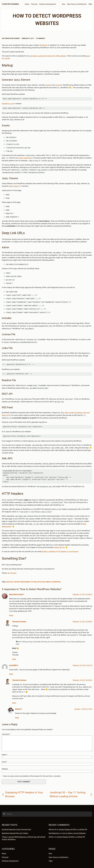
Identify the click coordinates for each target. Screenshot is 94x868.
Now (64, 4)
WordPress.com (8, 103)
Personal (34, 4)
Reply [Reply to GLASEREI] (11, 665)
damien (18, 700)
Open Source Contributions (77, 4)
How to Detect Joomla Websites (74, 824)
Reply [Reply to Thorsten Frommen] (14, 650)
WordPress (44, 45)
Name (5, 746)
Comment (6, 725)
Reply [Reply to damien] (17, 708)
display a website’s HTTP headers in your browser (60, 543)
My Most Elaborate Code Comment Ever (16, 820)
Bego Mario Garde (16, 585)
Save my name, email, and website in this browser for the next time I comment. (32, 767)
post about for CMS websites (48, 56)
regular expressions (25, 157)
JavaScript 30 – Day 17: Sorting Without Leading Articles (68, 785)
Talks (90, 4)
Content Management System (25, 573)
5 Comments (41, 38)
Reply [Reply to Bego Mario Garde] (11, 606)
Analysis (10, 573)
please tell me (60, 538)
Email (4, 753)
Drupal (47, 85)
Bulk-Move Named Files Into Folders (15, 824)
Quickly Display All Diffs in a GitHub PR (73, 820)
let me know (12, 564)
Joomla (58, 85)
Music (27, 4)
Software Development (48, 4)
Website (48, 573)
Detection (41, 573)
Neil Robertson (54, 824)
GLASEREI (13, 656)
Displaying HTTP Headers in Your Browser (24, 785)
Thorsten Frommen (10, 4)
